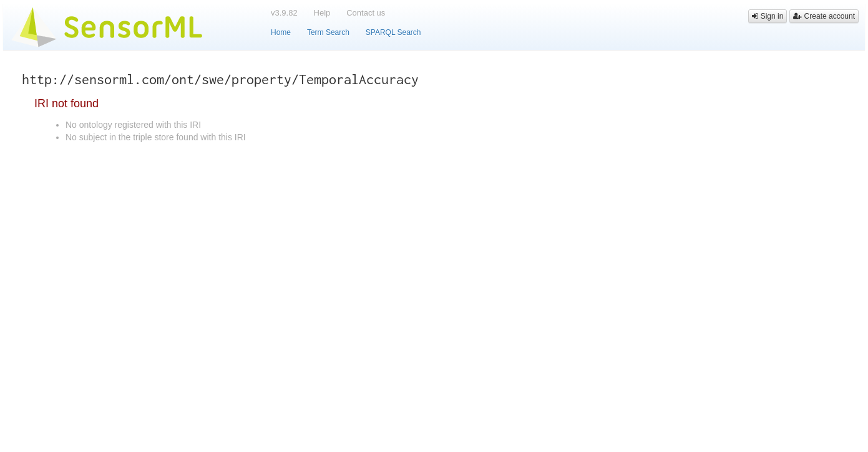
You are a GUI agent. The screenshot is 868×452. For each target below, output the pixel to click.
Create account (824, 16)
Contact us (366, 13)
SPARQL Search (393, 32)
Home (281, 32)
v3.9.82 (284, 13)
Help (322, 13)
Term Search (328, 32)
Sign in (768, 16)
